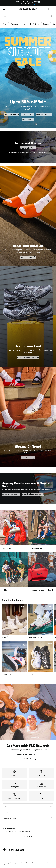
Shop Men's (27, 114)
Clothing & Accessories (42, 590)
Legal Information (28, 818)
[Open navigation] (4, 9)
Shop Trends (28, 458)
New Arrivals (34, 24)
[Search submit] (52, 16)
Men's (5, 24)
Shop (28, 812)
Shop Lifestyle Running (28, 357)
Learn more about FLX (28, 754)
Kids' (24, 24)
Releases (46, 24)
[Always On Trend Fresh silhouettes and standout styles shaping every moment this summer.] (28, 417)
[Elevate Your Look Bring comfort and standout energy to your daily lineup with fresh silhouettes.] (28, 317)
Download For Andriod (33, 494)
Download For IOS (11, 494)
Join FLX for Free (28, 759)
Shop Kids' (28, 119)
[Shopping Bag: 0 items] (53, 9)
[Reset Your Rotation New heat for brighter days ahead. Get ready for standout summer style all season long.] (28, 216)
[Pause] (36, 124)
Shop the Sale (12, 114)
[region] (28, 3)
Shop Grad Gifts (28, 148)
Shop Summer (28, 257)
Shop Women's (44, 114)
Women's (15, 24)
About (28, 806)
